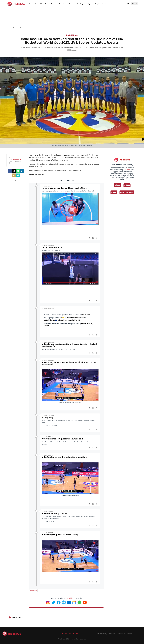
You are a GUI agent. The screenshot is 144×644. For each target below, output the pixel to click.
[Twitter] (14, 171)
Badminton (63, 4)
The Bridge (70, 598)
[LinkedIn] (22, 171)
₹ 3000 (127, 185)
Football (54, 4)
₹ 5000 (118, 185)
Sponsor (128, 170)
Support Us (39, 4)
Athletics (72, 4)
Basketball (72, 35)
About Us (112, 634)
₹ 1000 (114, 192)
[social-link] (16, 180)
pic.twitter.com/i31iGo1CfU (70, 320)
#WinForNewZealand (76, 317)
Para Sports (89, 4)
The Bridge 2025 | (64, 639)
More (108, 4)
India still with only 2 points (54, 513)
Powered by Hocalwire (78, 639)
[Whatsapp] (18, 171)
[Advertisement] (72, 19)
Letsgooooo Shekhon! (52, 247)
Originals (99, 4)
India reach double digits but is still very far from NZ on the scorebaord (69, 363)
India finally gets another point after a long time (64, 457)
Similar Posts (17, 618)
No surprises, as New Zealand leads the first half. (64, 188)
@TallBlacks (49, 320)
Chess (47, 4)
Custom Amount (127, 192)
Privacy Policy (102, 634)
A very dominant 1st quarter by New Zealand (62, 439)
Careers (129, 634)
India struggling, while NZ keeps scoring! (60, 535)
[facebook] (10, 171)
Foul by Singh (48, 417)
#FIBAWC (86, 315)
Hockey (80, 4)
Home (31, 4)
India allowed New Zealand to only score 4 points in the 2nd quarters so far (69, 345)
